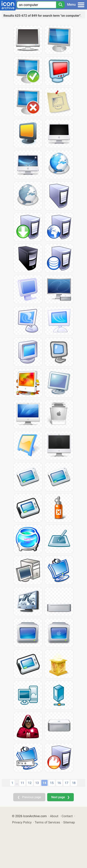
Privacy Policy (22, 822)
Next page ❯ (60, 797)
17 (67, 783)
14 (44, 783)
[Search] (60, 5)
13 (37, 783)
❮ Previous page (29, 797)
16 (59, 783)
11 (22, 783)
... (17, 783)
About (54, 816)
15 (52, 783)
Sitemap (69, 822)
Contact (67, 816)
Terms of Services (47, 822)
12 (30, 783)
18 (74, 783)
